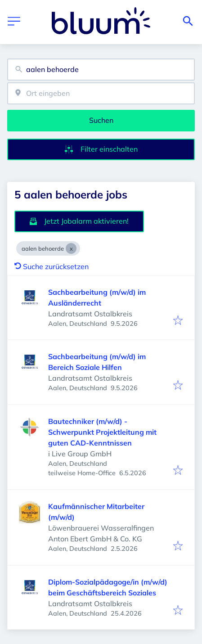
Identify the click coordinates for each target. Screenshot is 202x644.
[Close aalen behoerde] (71, 248)
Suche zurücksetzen (52, 266)
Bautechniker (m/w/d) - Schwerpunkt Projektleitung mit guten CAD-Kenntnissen (102, 432)
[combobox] (101, 70)
